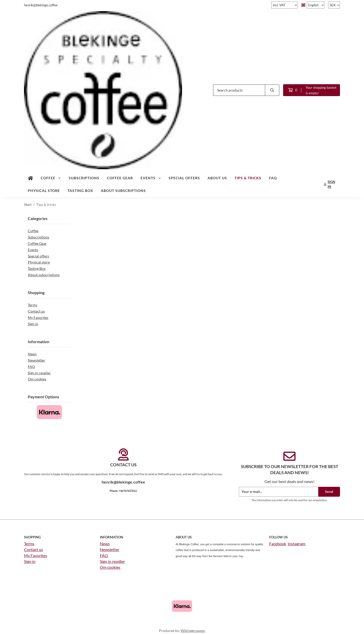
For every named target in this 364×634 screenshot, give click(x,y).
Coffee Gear (120, 178)
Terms (32, 305)
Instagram (297, 543)
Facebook (278, 543)
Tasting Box (80, 190)
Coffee (51, 178)
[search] (272, 90)
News (32, 354)
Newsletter (37, 360)
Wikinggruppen (193, 630)
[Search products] (239, 90)
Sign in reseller (39, 373)
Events (151, 178)
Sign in (33, 324)
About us (217, 178)
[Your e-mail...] (279, 491)
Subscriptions (84, 178)
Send (329, 491)
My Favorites (38, 317)
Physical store (44, 190)
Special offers (184, 178)
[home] (30, 178)
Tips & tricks (248, 178)
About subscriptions (123, 190)
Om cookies (37, 379)
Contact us (36, 311)
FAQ (273, 178)
